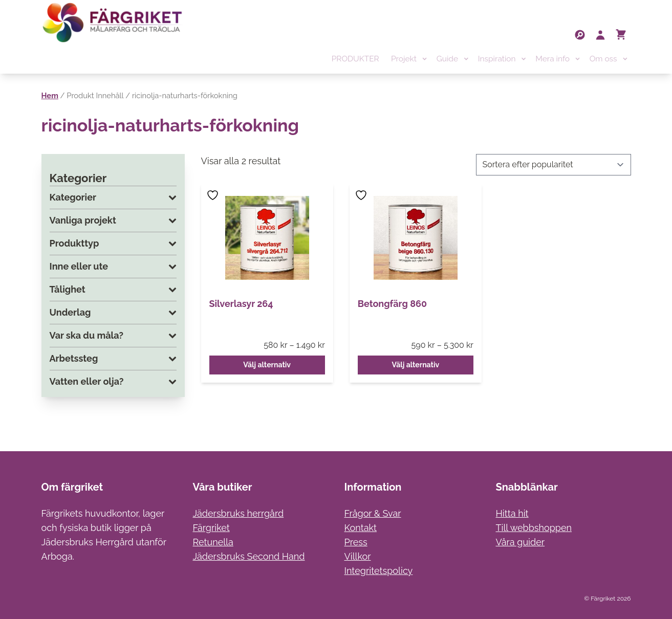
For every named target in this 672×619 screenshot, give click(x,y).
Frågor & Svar (373, 513)
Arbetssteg (113, 359)
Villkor (358, 556)
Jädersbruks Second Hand (249, 556)
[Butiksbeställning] (554, 165)
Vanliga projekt (113, 220)
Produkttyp (113, 244)
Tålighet (113, 290)
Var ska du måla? (113, 336)
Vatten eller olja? (113, 382)
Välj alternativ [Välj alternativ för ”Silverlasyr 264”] (267, 365)
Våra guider (521, 542)
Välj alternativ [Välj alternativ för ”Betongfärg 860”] (415, 365)
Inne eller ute (113, 267)
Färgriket (211, 528)
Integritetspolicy (379, 571)
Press (356, 542)
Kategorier (113, 197)
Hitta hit (512, 513)
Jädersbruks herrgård (239, 513)
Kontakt (361, 528)
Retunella (213, 542)
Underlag (113, 313)
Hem (50, 95)
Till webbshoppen (534, 528)
